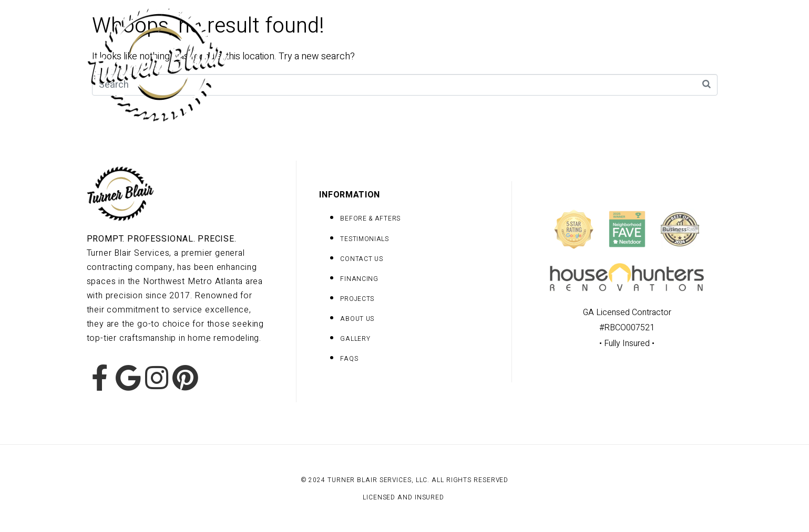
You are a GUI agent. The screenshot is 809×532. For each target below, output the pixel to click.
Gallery (498, 63)
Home (369, 63)
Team (557, 63)
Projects (431, 63)
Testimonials (695, 63)
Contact (618, 63)
